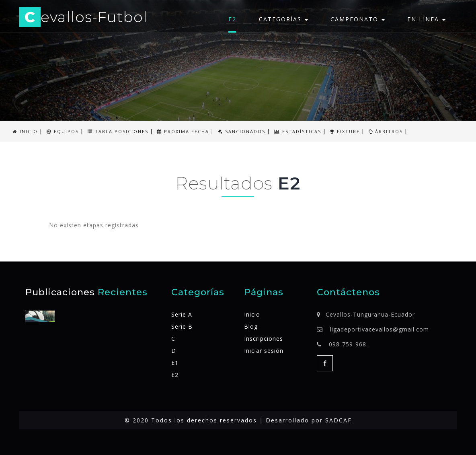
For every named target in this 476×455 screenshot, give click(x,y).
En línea (426, 19)
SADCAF (339, 420)
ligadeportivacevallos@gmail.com (380, 329)
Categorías (283, 19)
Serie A (182, 314)
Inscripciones (264, 339)
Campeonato (358, 19)
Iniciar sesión (264, 351)
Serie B (182, 326)
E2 (232, 19)
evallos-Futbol (83, 18)
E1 (175, 363)
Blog (251, 326)
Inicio (252, 314)
